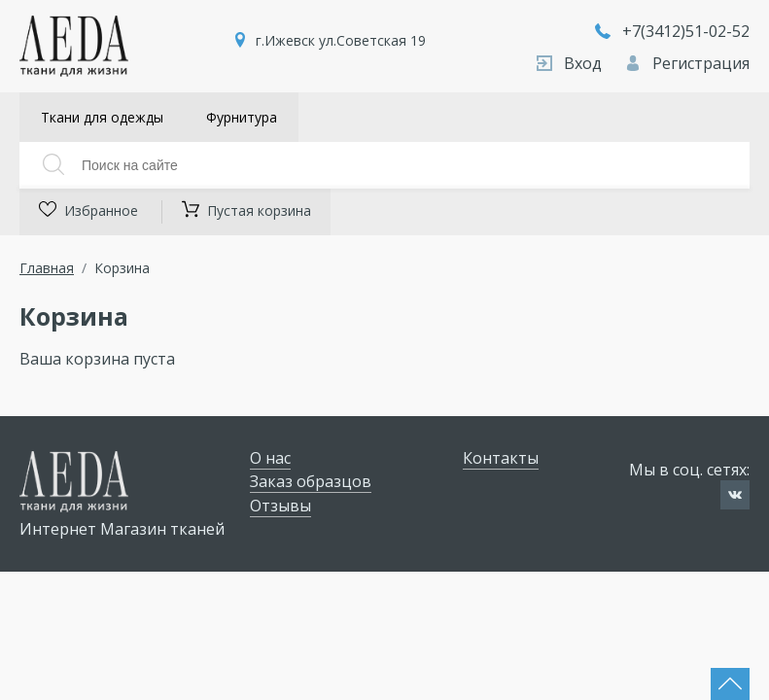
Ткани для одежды (102, 117)
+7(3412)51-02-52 (672, 31)
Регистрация (687, 63)
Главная (47, 268)
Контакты (501, 458)
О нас (270, 458)
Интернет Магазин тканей (122, 529)
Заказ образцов (311, 481)
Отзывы (280, 506)
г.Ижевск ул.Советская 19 (341, 40)
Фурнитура (242, 117)
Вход (571, 63)
